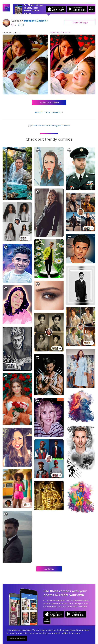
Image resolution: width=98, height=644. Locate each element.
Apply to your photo (49, 102)
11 (21, 25)
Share (80, 23)
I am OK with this (17, 638)
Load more (49, 569)
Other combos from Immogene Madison (49, 126)
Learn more (75, 633)
